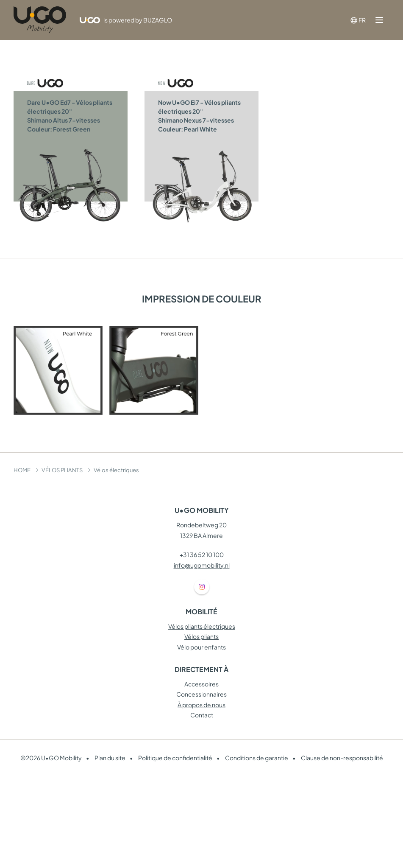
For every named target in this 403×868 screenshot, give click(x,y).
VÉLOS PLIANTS (62, 470)
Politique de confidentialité (175, 758)
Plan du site (110, 758)
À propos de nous (201, 705)
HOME (22, 470)
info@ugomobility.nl (202, 565)
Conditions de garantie (257, 758)
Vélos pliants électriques (202, 626)
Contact (202, 715)
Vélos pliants (201, 636)
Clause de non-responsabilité (342, 758)
